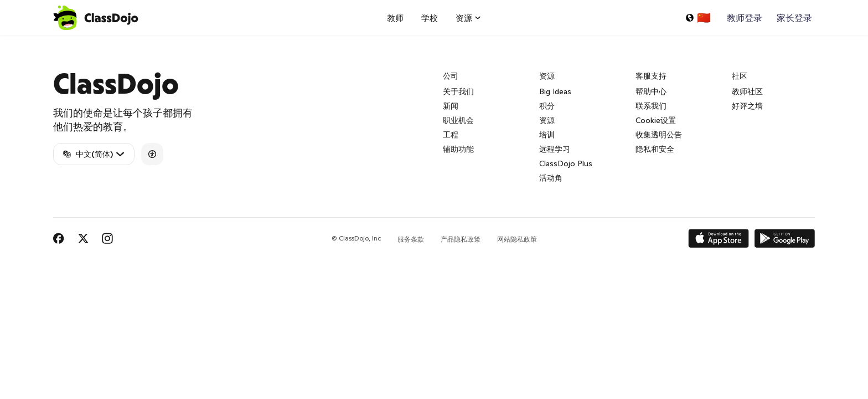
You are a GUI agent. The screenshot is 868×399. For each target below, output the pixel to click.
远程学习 (555, 149)
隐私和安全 (655, 149)
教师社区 (747, 91)
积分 (547, 106)
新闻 (451, 106)
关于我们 (458, 91)
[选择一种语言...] (698, 18)
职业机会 (458, 120)
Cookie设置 (656, 120)
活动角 (551, 178)
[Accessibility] (152, 154)
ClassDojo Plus (566, 163)
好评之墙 (747, 106)
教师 (395, 18)
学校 (430, 18)
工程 (451, 135)
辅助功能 (458, 149)
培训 (547, 135)
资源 (547, 120)
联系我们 (651, 106)
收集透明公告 (659, 135)
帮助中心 (651, 91)
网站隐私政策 (517, 239)
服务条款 (411, 239)
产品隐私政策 (461, 239)
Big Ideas (555, 91)
